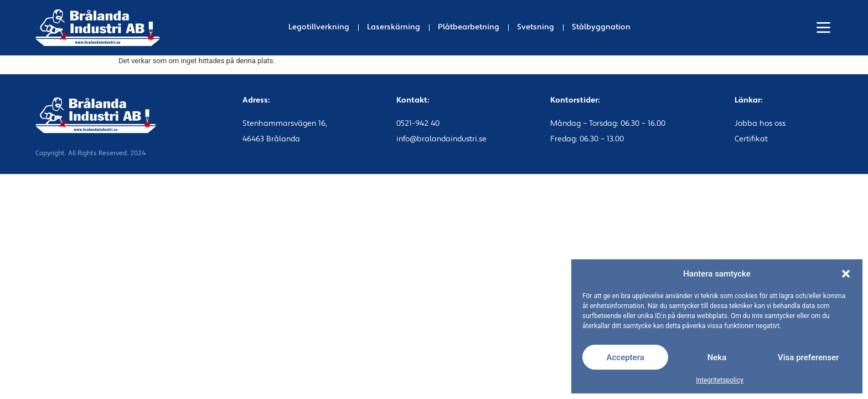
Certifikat (751, 139)
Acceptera (626, 357)
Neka (717, 357)
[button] (846, 274)
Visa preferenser (808, 357)
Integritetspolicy (720, 380)
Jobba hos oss (760, 124)
